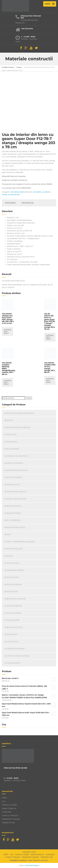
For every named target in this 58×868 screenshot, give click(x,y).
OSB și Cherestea (12, 520)
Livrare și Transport (10, 815)
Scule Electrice (12, 563)
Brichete (9, 420)
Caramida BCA (11, 442)
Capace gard (10, 434)
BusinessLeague (33, 865)
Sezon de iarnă (12, 577)
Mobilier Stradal (13, 513)
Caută (29, 398)
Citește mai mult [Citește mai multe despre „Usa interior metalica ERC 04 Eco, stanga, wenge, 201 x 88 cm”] (50, 380)
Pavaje (8, 534)
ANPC (5, 798)
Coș (4, 801)
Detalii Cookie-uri (9, 808)
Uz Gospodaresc (12, 663)
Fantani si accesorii (14, 463)
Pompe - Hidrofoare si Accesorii (20, 542)
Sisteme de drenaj (13, 584)
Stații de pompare (13, 613)
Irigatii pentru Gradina (15, 492)
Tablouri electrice (13, 627)
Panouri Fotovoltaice (15, 527)
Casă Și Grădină (12, 449)
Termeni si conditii (9, 805)
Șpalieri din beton (13, 606)
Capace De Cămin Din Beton (17, 427)
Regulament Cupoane (11, 819)
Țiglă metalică (11, 642)
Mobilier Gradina (13, 506)
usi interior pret (14, 195)
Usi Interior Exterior (18, 192)
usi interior (37, 192)
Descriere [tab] (10, 203)
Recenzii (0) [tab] (28, 203)
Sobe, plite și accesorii (15, 599)
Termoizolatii (11, 634)
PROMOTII (9, 556)
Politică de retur (8, 823)
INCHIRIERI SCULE (12, 485)
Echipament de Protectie (16, 456)
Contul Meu (7, 812)
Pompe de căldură (13, 549)
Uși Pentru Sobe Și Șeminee (17, 656)
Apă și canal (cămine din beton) (19, 413)
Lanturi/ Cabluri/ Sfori (15, 499)
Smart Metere (11, 592)
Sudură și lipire (12, 620)
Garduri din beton (13, 477)
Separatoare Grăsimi (14, 570)
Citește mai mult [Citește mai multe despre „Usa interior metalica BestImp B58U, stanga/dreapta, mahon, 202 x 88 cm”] (8, 382)
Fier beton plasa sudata (16, 470)
